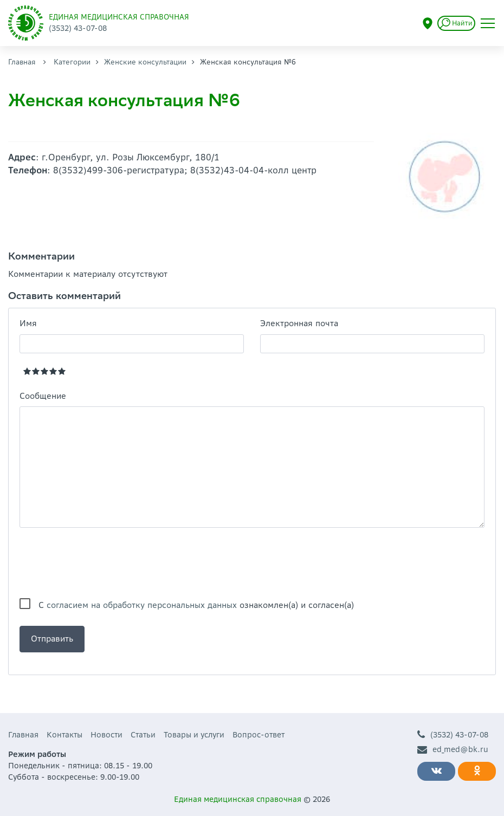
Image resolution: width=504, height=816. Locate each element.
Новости (106, 735)
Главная (22, 62)
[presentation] (102, 563)
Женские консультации (145, 62)
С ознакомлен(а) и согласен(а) (196, 605)
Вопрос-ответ (259, 735)
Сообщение (43, 396)
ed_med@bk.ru (453, 750)
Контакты (64, 735)
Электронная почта (299, 323)
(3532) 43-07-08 (453, 735)
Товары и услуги (194, 735)
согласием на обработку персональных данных (142, 605)
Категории (72, 62)
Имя (28, 323)
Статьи (143, 735)
